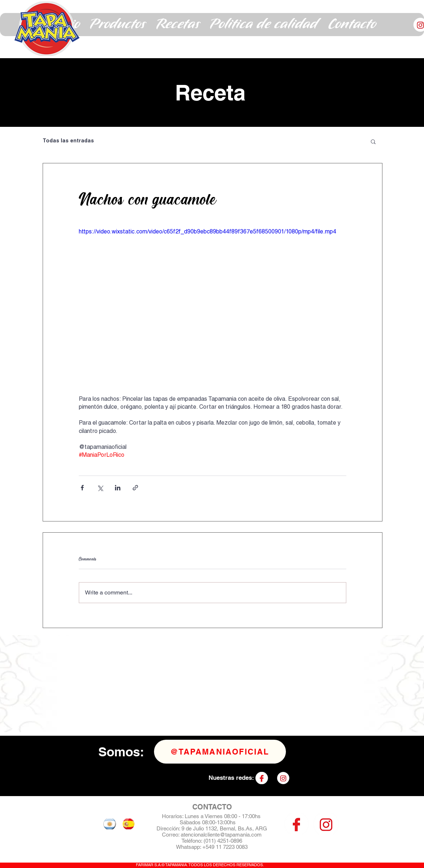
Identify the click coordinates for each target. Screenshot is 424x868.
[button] (118, 25)
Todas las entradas (68, 141)
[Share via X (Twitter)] (100, 488)
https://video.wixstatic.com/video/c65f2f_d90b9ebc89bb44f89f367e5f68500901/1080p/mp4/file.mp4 (207, 232)
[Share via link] (135, 488)
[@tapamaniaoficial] (220, 752)
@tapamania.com (241, 835)
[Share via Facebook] (82, 488)
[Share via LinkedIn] (118, 488)
